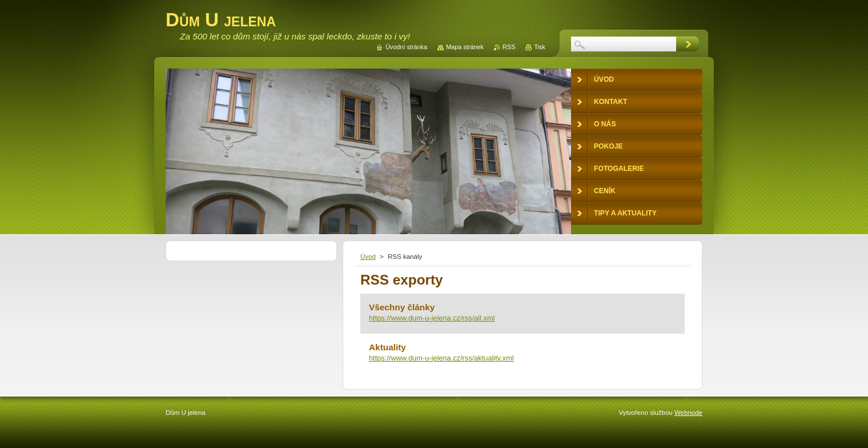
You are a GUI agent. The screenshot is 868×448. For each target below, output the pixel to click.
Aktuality (387, 347)
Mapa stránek (465, 47)
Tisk (540, 47)
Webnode (688, 413)
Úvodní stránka (406, 47)
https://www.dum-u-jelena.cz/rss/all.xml (432, 318)
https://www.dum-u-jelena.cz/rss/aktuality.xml (441, 358)
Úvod (368, 257)
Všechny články (402, 307)
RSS (509, 47)
